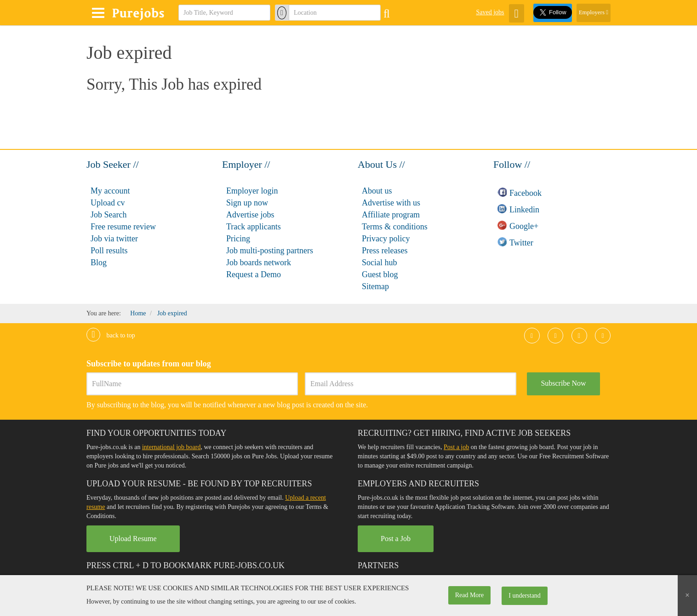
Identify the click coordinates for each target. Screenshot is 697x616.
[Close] (687, 596)
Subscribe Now (563, 383)
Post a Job (396, 539)
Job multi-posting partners (270, 251)
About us (377, 191)
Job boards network (259, 262)
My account (110, 191)
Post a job (456, 447)
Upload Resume (133, 539)
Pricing (238, 239)
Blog (99, 262)
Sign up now (247, 203)
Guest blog (380, 274)
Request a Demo (254, 274)
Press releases (385, 251)
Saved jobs (490, 12)
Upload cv (108, 203)
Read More (470, 595)
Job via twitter (114, 239)
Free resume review (123, 227)
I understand (525, 596)
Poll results (109, 251)
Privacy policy (386, 239)
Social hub (380, 262)
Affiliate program (391, 215)
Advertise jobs (250, 215)
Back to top (111, 335)
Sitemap (375, 286)
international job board (171, 447)
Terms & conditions (395, 227)
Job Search (109, 215)
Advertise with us (391, 203)
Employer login (252, 191)
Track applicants (254, 227)
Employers (594, 12)
